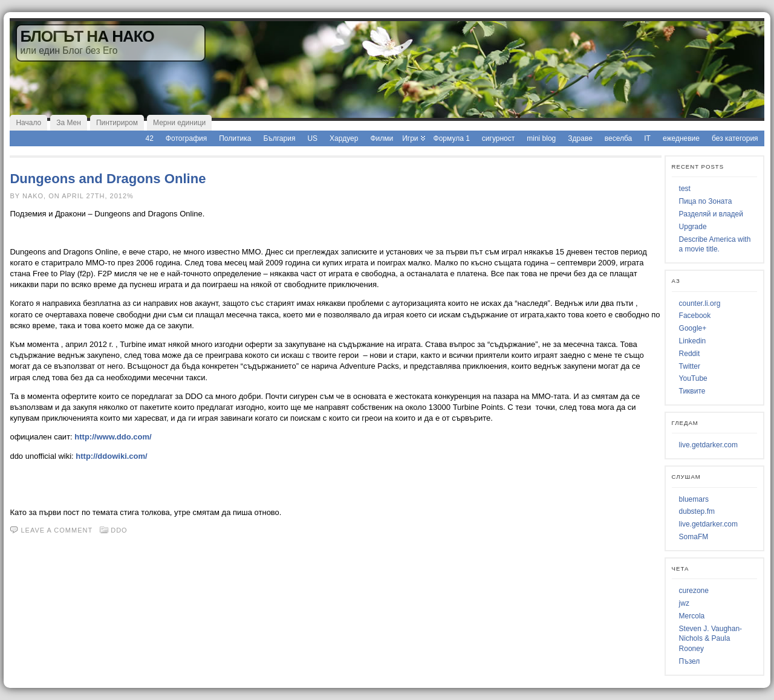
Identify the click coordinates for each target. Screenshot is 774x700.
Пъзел (690, 661)
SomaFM (694, 537)
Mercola (692, 616)
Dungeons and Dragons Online (108, 179)
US (312, 138)
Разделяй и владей (711, 214)
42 (150, 138)
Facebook (695, 316)
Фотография (186, 138)
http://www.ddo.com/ (113, 437)
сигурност (498, 138)
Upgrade (693, 227)
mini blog (541, 138)
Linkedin (693, 341)
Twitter (690, 366)
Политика (235, 138)
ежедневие (681, 138)
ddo (119, 530)
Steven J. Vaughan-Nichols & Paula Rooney (711, 639)
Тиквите (692, 391)
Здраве (580, 138)
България (279, 138)
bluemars (694, 499)
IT (647, 138)
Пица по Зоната (706, 201)
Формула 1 (452, 138)
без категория (735, 138)
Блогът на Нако (87, 36)
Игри (410, 138)
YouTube (693, 378)
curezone (694, 591)
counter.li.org (700, 303)
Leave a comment (57, 530)
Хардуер (344, 138)
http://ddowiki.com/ (111, 456)
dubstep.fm (697, 511)
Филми (382, 138)
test (685, 189)
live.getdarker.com (708, 445)
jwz (684, 603)
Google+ (693, 328)
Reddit (690, 354)
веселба (618, 138)
